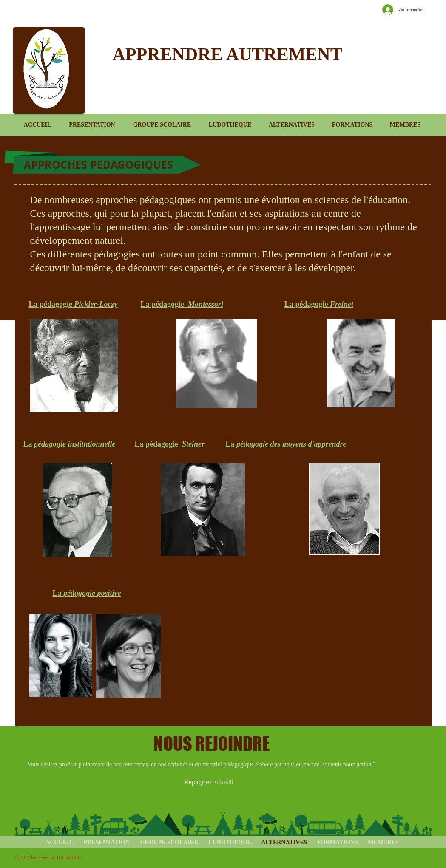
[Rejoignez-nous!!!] (210, 782)
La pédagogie (73, 304)
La (70, 444)
